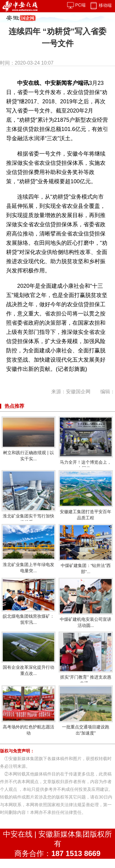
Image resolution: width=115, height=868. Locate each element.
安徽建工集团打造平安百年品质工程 (86, 495)
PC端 (76, 5)
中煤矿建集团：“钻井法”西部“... (86, 549)
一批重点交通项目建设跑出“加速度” (86, 710)
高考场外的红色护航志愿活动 (29, 710)
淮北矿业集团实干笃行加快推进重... (29, 497)
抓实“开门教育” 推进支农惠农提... (86, 659)
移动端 (101, 5)
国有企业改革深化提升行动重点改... (29, 654)
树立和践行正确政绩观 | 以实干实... (29, 439)
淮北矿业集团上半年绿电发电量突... (29, 549)
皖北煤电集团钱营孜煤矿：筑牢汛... (29, 601)
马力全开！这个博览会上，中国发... (86, 444)
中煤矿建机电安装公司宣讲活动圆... (86, 603)
